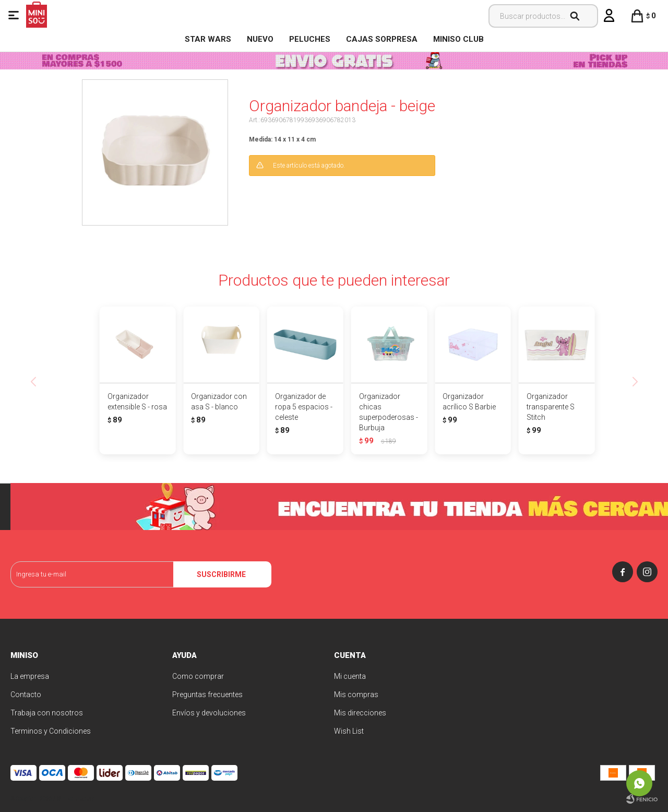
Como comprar (198, 676)
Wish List (349, 731)
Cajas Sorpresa (382, 39)
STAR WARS (208, 39)
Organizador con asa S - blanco (219, 402)
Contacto (26, 695)
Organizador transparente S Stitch (551, 407)
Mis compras (356, 695)
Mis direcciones (360, 713)
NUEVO (260, 39)
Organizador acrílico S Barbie (469, 402)
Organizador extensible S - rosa (137, 402)
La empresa (30, 676)
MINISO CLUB (458, 39)
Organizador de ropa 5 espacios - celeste (304, 407)
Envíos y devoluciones (209, 713)
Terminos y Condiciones (51, 731)
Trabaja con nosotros (47, 713)
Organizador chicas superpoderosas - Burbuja (389, 412)
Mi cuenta (350, 676)
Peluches (310, 39)
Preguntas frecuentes (207, 695)
